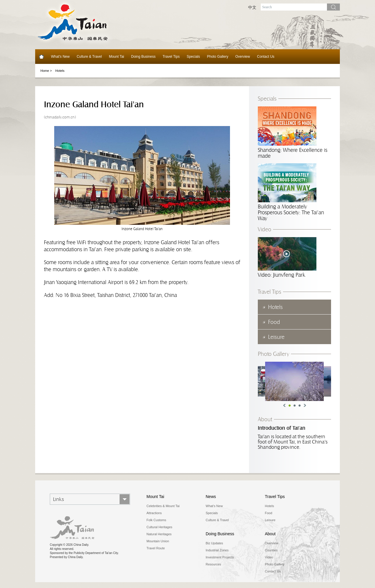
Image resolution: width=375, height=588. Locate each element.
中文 (252, 7)
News (211, 497)
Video (265, 229)
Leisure (270, 520)
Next (305, 405)
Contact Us (266, 57)
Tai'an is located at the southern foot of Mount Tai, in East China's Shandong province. (293, 442)
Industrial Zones (217, 550)
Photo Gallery (218, 57)
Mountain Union (158, 541)
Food (269, 513)
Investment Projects (220, 557)
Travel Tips (171, 57)
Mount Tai (117, 57)
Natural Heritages (159, 534)
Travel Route (156, 548)
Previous (284, 405)
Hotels (60, 71)
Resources (213, 564)
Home (41, 57)
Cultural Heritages (159, 527)
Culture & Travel (89, 57)
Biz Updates (214, 543)
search (333, 7)
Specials (193, 57)
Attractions (154, 513)
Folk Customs (156, 520)
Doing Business (143, 57)
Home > (46, 71)
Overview (243, 57)
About (265, 419)
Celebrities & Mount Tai (163, 506)
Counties (271, 550)
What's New (60, 57)
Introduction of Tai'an (282, 428)
